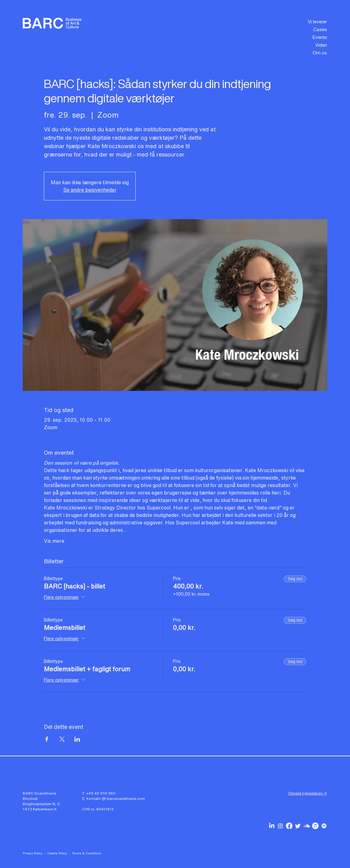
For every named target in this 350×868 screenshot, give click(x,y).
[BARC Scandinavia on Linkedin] (272, 826)
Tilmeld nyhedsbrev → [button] (307, 793)
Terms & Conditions (86, 853)
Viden (321, 45)
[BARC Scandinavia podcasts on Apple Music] (315, 826)
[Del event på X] (62, 739)
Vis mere (54, 541)
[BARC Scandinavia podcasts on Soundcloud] (307, 826)
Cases (320, 29)
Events (320, 37)
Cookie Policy (57, 853)
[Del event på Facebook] (47, 739)
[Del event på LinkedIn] (77, 739)
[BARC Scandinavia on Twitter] (298, 826)
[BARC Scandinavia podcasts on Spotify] (324, 826)
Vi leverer (317, 21)
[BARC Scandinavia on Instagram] (280, 826)
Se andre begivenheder (90, 190)
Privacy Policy (33, 853)
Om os (320, 53)
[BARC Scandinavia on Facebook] (289, 826)
